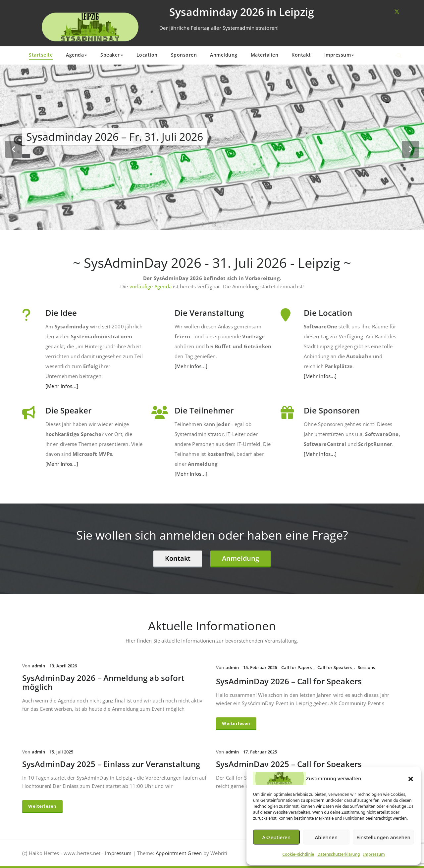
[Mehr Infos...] (62, 386)
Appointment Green (178, 853)
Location (147, 55)
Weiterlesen (236, 723)
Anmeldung (224, 55)
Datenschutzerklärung (339, 854)
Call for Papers (296, 667)
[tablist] (212, 221)
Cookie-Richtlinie (298, 854)
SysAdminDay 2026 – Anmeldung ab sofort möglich (103, 682)
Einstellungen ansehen (383, 837)
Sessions (366, 667)
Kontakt (301, 55)
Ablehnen (326, 837)
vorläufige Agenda (151, 286)
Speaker (112, 55)
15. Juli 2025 (61, 752)
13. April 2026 (63, 666)
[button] (411, 778)
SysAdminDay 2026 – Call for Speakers (289, 681)
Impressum (374, 854)
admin (38, 666)
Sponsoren (184, 55)
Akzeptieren (276, 837)
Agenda (77, 55)
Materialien (265, 55)
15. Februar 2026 (260, 667)
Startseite (41, 55)
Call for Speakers (335, 667)
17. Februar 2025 (260, 752)
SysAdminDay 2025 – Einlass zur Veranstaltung (111, 764)
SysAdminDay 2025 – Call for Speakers (289, 764)
